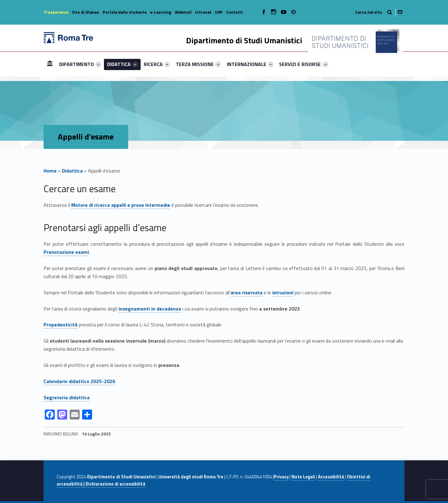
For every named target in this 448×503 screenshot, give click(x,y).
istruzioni (283, 292)
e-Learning (161, 12)
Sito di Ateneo (86, 12)
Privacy (281, 477)
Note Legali (303, 477)
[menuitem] (50, 64)
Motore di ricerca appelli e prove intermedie (121, 205)
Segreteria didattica (67, 397)
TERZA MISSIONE (198, 64)
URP (219, 12)
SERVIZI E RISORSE (303, 64)
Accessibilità (331, 477)
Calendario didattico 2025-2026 (79, 381)
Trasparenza (56, 12)
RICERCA (157, 64)
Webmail (183, 12)
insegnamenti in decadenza (150, 309)
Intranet (203, 12)
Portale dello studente (125, 12)
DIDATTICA (122, 64)
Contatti (235, 12)
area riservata (247, 292)
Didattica (72, 171)
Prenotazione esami (66, 252)
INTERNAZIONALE (250, 64)
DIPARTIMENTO (80, 64)
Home (50, 64)
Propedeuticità (61, 325)
